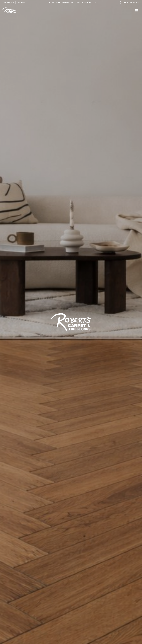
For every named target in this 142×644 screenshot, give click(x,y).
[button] (130, 2)
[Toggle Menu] (137, 10)
